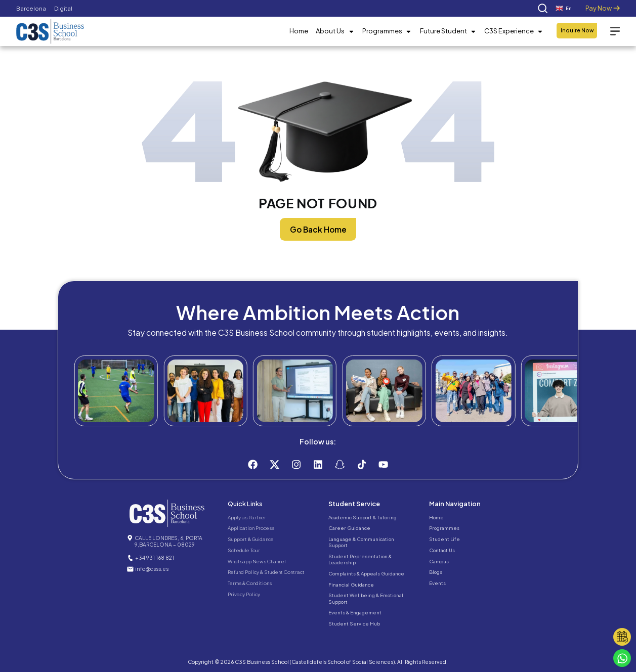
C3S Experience (514, 31)
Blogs (436, 572)
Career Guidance (349, 528)
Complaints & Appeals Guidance (366, 573)
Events (437, 583)
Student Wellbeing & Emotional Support (366, 598)
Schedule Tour (244, 550)
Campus (439, 561)
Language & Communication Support (361, 542)
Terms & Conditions (250, 583)
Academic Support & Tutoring (363, 517)
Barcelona (31, 8)
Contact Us (442, 550)
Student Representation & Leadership (360, 559)
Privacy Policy (244, 594)
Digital (63, 8)
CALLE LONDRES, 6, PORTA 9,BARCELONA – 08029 (168, 541)
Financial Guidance (351, 585)
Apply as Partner (247, 517)
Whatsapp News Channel (257, 561)
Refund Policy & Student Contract (266, 572)
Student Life (444, 539)
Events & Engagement (355, 612)
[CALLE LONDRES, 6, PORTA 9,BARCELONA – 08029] (130, 538)
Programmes (387, 31)
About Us (335, 31)
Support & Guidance (251, 539)
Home (299, 31)
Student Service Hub (354, 623)
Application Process (251, 528)
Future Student (448, 31)
